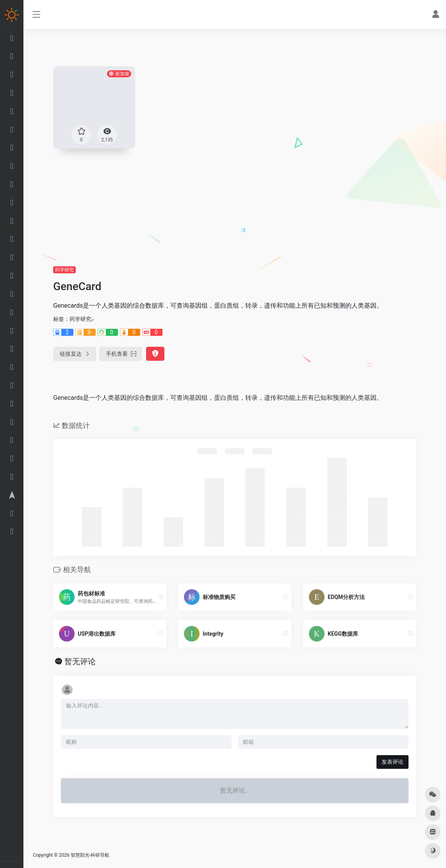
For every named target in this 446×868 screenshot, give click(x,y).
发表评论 (392, 762)
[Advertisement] (235, 207)
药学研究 (64, 270)
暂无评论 (80, 661)
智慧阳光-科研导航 (90, 855)
